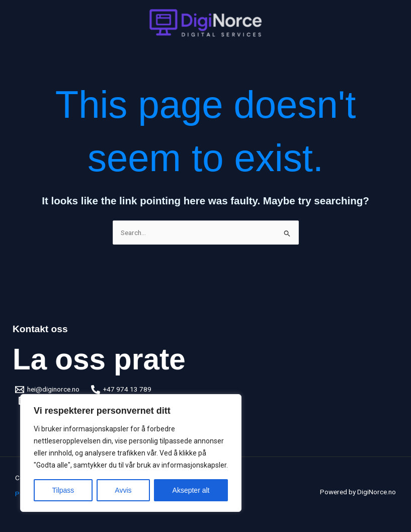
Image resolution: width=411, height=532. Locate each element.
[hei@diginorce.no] (48, 390)
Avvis (123, 490)
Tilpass (63, 490)
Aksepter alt (191, 490)
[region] (131, 453)
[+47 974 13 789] (121, 390)
